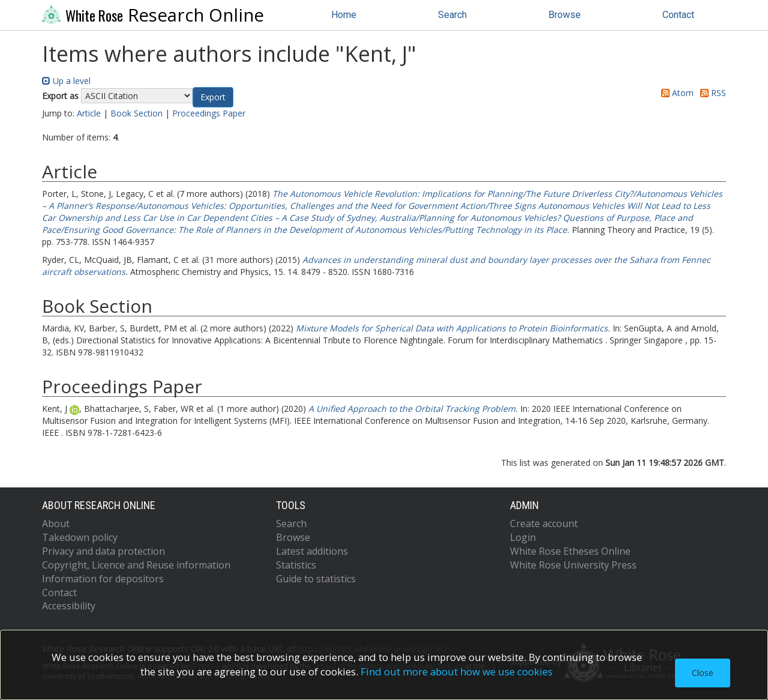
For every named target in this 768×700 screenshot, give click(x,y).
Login (523, 537)
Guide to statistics (316, 579)
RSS (711, 93)
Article (89, 113)
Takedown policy (80, 537)
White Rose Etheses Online (570, 551)
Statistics (296, 565)
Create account (544, 523)
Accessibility (69, 606)
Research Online (153, 15)
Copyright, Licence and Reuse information (136, 565)
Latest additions (312, 551)
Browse (565, 15)
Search (452, 15)
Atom (675, 93)
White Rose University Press (573, 565)
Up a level (66, 81)
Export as (60, 96)
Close (703, 673)
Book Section (136, 113)
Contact (678, 15)
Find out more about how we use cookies (457, 671)
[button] (213, 97)
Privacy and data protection (103, 551)
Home (344, 15)
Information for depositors (103, 579)
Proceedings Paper (209, 113)
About (56, 523)
